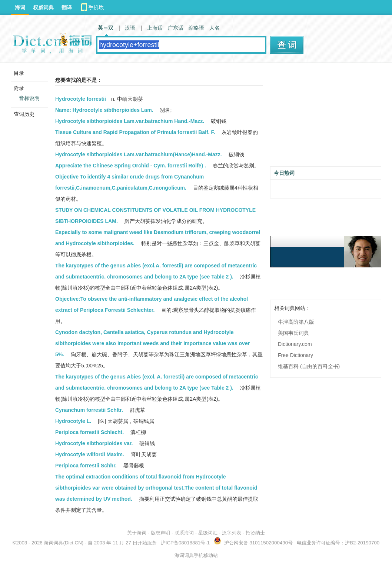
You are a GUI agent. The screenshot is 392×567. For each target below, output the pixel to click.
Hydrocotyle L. (73, 421)
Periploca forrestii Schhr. (86, 466)
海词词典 (53, 543)
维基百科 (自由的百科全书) (309, 366)
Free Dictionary (295, 355)
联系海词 (184, 533)
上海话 (155, 28)
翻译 (67, 7)
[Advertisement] (326, 117)
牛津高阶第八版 (296, 322)
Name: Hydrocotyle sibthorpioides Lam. (104, 110)
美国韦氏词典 (293, 333)
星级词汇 (208, 533)
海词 (20, 7)
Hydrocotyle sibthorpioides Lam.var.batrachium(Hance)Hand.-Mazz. (139, 154)
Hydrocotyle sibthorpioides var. (94, 443)
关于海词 (137, 533)
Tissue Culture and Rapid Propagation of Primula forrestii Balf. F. (135, 132)
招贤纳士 (255, 533)
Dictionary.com (295, 344)
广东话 (176, 28)
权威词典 (43, 7)
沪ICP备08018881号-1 (185, 543)
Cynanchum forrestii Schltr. (89, 410)
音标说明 (29, 98)
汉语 (130, 28)
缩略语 (196, 28)
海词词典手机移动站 (196, 555)
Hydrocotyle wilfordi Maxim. (90, 454)
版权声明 (160, 533)
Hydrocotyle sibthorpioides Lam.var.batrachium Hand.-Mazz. (130, 121)
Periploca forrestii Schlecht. (89, 432)
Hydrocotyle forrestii (81, 99)
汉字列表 (232, 533)
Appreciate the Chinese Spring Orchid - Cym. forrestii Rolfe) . (131, 166)
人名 (215, 28)
